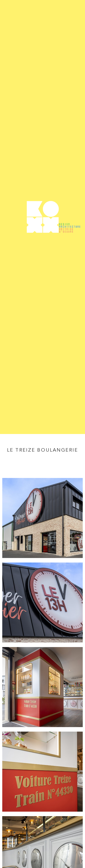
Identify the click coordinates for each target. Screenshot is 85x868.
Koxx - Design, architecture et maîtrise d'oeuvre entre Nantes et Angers (42, 217)
